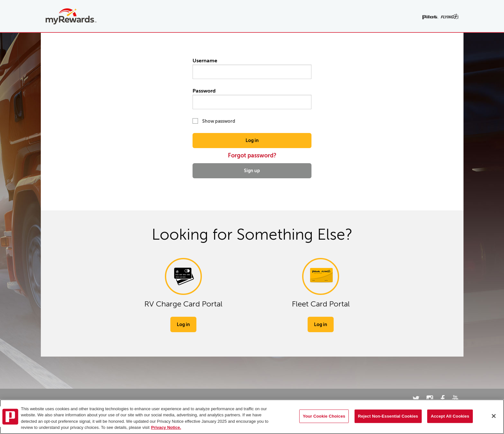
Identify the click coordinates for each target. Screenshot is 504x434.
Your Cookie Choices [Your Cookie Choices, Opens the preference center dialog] (324, 416)
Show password (214, 121)
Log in (252, 140)
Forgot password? (252, 155)
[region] (252, 417)
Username (252, 68)
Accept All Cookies (450, 416)
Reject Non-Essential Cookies (388, 416)
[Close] (494, 416)
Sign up (252, 171)
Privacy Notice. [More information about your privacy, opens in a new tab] (166, 427)
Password (252, 99)
